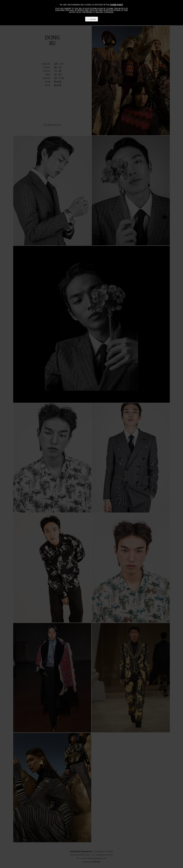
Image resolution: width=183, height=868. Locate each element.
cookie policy (116, 5)
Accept (92, 19)
